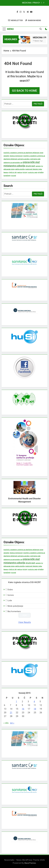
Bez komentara (14, 611)
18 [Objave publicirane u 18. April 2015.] (35, 709)
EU (42, 166)
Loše (10, 600)
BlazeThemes (30, 863)
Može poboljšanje (15, 606)
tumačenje (7, 176)
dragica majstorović (16, 156)
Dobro (10, 590)
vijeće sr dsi (13, 172)
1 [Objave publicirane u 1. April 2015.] (16, 702)
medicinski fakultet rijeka (34, 169)
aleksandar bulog (9, 169)
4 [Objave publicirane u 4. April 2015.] (34, 702)
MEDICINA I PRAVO (31, 3)
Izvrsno (11, 595)
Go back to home (24, 91)
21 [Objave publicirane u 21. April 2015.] (11, 713)
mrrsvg (25, 172)
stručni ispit (30, 166)
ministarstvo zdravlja (14, 166)
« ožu (6, 723)
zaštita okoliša (20, 169)
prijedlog (41, 172)
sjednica (20, 172)
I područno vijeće (32, 172)
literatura (6, 172)
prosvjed (13, 176)
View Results (25, 622)
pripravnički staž (31, 162)
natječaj (38, 166)
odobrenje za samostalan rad (13, 163)
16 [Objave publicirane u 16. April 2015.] (23, 709)
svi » (12, 723)
